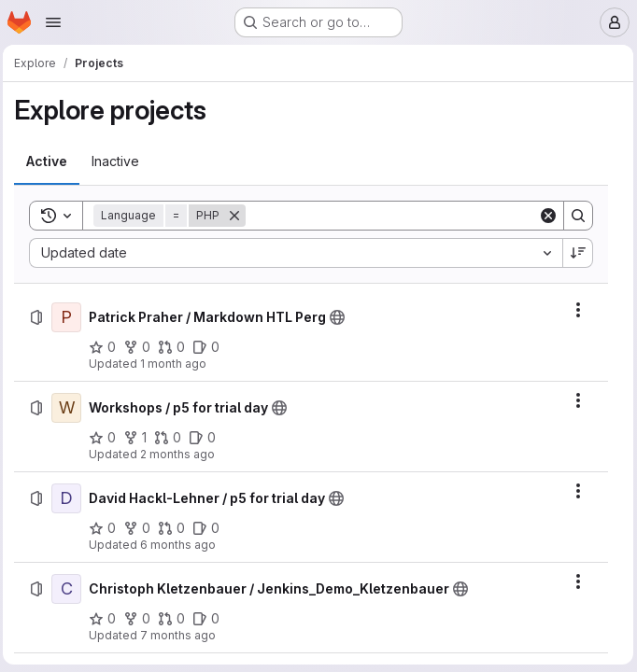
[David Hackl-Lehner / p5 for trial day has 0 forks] (142, 528)
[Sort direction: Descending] (574, 253)
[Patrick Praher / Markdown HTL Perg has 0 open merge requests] (176, 347)
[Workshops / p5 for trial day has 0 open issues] (207, 438)
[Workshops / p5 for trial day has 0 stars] (107, 438)
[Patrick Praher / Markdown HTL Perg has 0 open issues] (211, 347)
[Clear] (545, 216)
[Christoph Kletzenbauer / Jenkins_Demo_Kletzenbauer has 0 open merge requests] (176, 619)
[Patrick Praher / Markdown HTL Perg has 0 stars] (107, 347)
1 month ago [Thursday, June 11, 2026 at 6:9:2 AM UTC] (178, 364)
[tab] (51, 161)
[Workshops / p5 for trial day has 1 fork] (140, 438)
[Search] (392, 216)
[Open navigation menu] (53, 22)
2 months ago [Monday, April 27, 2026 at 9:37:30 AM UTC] (182, 454)
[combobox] (296, 253)
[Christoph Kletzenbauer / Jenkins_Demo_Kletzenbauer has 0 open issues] (211, 619)
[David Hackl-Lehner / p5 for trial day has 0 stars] (107, 528)
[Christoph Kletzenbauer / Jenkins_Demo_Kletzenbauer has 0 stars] (107, 619)
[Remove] (239, 216)
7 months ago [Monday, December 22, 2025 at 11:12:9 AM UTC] (183, 635)
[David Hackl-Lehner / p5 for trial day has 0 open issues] (211, 528)
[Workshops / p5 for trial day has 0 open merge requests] (172, 438)
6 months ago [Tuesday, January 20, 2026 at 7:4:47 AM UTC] (183, 545)
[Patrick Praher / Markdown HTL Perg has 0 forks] (142, 347)
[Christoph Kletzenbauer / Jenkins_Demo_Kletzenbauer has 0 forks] (142, 619)
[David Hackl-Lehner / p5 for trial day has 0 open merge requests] (176, 528)
